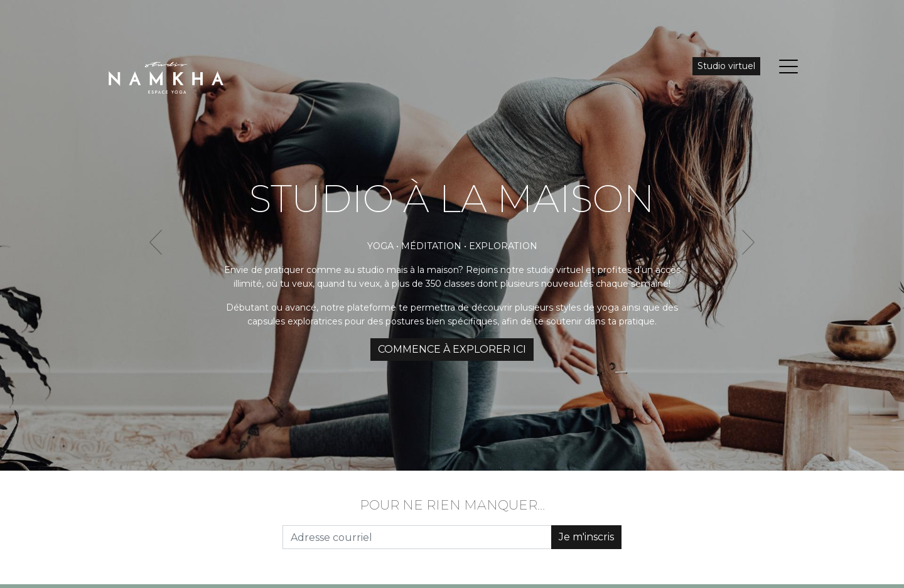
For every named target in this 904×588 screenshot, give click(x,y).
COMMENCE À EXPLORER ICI (452, 349)
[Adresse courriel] (417, 537)
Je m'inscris (586, 537)
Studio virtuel (726, 66)
